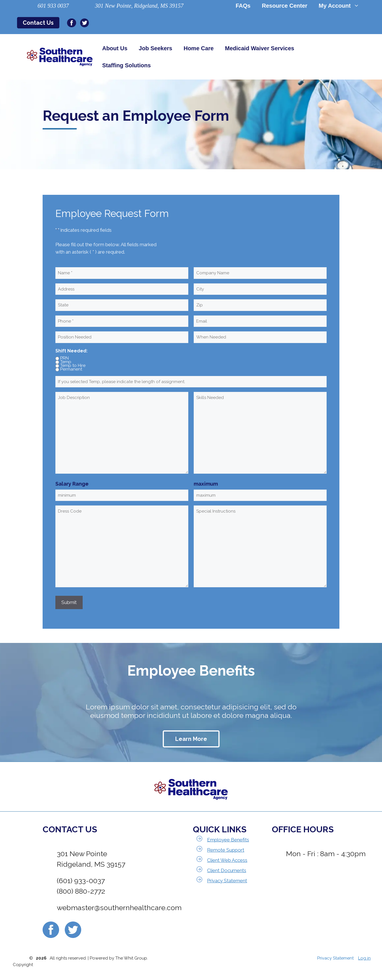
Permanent (71, 369)
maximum (206, 484)
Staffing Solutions (127, 65)
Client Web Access (227, 860)
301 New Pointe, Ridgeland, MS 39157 (139, 6)
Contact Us (38, 23)
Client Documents (227, 870)
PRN (64, 358)
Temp (66, 362)
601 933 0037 (53, 6)
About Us (115, 48)
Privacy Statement (227, 881)
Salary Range (72, 484)
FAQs (243, 6)
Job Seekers (156, 48)
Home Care (199, 48)
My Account (342, 6)
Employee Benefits (228, 840)
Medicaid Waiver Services (260, 48)
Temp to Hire (73, 366)
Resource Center (285, 6)
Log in (364, 958)
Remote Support (226, 850)
